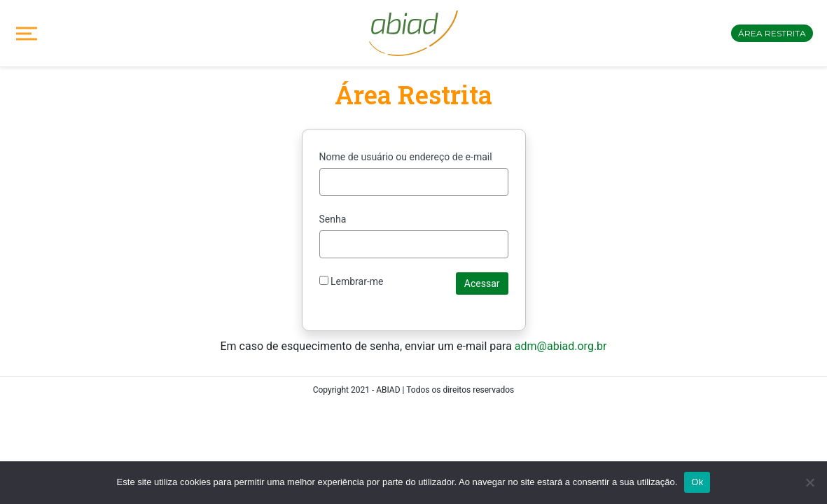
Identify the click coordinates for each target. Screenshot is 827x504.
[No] (809, 482)
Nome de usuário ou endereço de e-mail (406, 157)
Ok (697, 482)
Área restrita (772, 33)
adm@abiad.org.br (561, 346)
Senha (333, 219)
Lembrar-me (352, 281)
